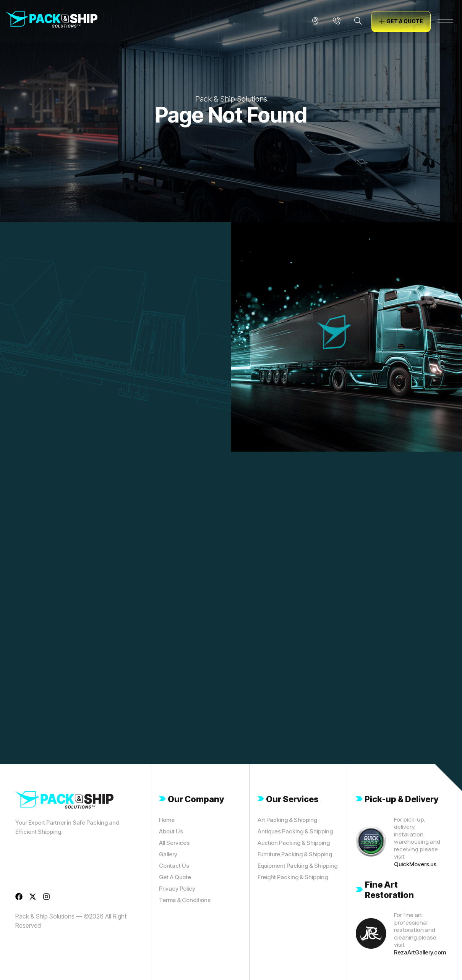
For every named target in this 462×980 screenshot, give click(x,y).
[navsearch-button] (358, 21)
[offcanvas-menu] (445, 21)
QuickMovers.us (415, 864)
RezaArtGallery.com (420, 952)
